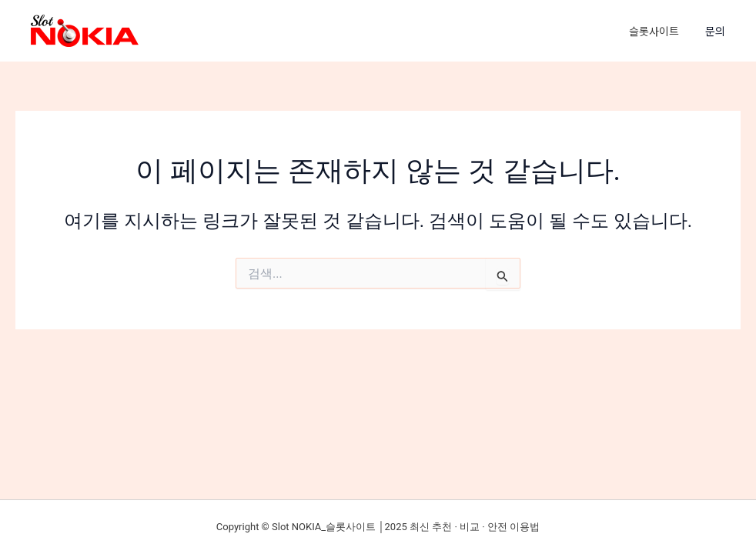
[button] (723, 31)
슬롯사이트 (654, 31)
